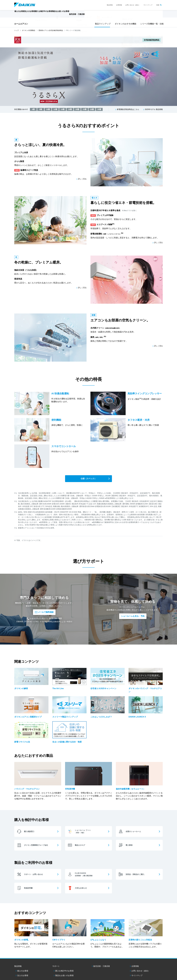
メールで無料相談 (44, 599)
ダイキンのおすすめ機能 (125, 24)
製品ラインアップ (102, 24)
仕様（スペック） (88, 479)
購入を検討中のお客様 (64, 948)
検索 (158, 5)
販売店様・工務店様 (96, 15)
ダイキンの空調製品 (29, 30)
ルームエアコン (21, 24)
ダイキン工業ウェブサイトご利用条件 (26, 964)
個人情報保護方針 (45, 964)
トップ (16, 30)
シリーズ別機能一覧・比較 (151, 24)
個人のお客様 (23, 948)
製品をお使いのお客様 (64, 952)
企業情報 (119, 5)
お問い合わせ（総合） (133, 5)
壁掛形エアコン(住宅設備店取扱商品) (51, 30)
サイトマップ (148, 5)
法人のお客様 (23, 952)
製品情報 (110, 5)
